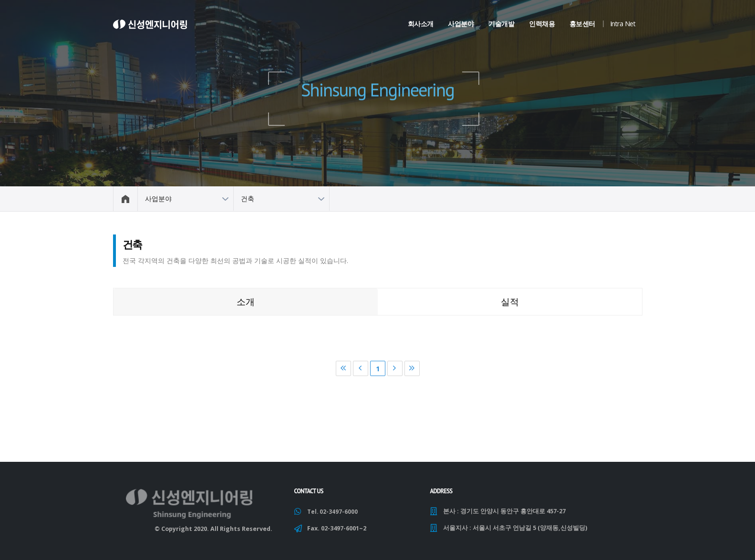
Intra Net (623, 24)
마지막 (412, 368)
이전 (361, 368)
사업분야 (461, 24)
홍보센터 (582, 24)
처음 (343, 368)
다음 (395, 368)
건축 (248, 199)
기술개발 (501, 24)
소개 (246, 301)
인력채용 (542, 24)
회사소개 (421, 24)
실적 (510, 301)
